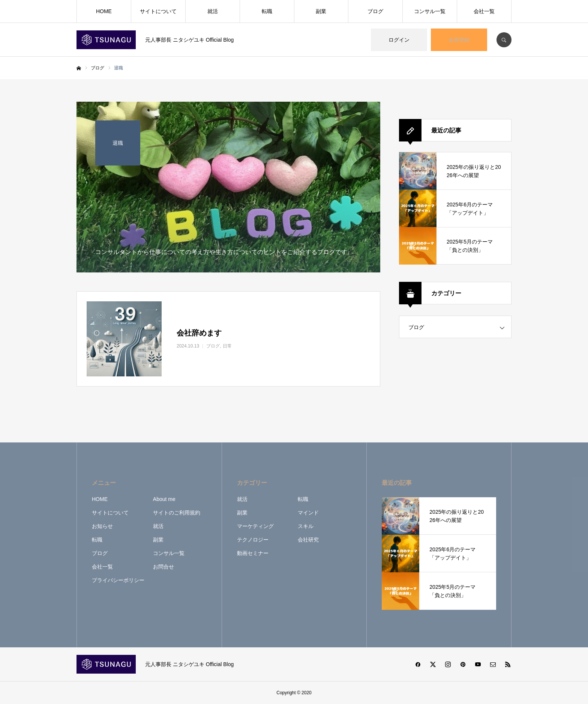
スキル (306, 526)
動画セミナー (253, 553)
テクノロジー (253, 540)
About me (164, 499)
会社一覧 (484, 11)
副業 (321, 11)
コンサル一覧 (430, 11)
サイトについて (158, 11)
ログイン (399, 40)
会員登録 (459, 40)
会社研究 (308, 540)
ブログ (375, 11)
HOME (104, 11)
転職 (267, 11)
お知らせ (102, 526)
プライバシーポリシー (118, 580)
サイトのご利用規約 (177, 513)
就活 (213, 11)
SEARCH (504, 40)
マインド (308, 513)
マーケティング (255, 526)
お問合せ (163, 567)
